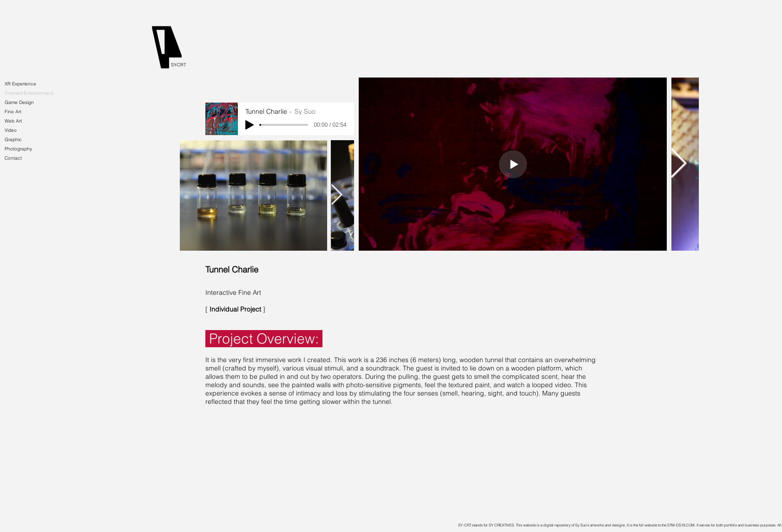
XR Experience (20, 84)
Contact (13, 158)
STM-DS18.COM (681, 525)
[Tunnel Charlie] (271, 270)
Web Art (13, 121)
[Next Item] (337, 195)
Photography (18, 149)
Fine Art (13, 112)
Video (11, 130)
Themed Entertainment (29, 93)
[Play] (250, 125)
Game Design (19, 102)
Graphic (13, 139)
